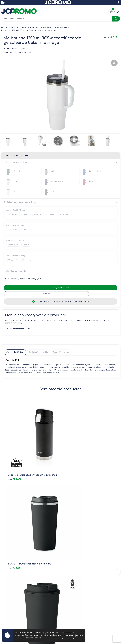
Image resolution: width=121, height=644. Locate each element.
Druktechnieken (69, 556)
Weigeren (79, 635)
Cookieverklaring (69, 585)
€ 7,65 (14, 522)
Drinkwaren (14, 27)
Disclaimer (66, 592)
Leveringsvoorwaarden (72, 582)
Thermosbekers (62, 27)
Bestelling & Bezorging (11, 585)
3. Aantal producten (16, 271)
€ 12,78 (14, 456)
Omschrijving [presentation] (15, 352)
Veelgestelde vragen (71, 553)
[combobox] (57, 19)
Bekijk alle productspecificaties (18, 52)
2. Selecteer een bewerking (20, 202)
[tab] (15, 352)
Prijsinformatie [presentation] (38, 352)
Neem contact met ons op (19, 329)
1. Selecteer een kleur (17, 163)
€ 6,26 (69, 456)
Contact (5, 582)
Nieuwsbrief (67, 549)
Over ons (66, 546)
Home (4, 27)
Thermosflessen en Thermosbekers (37, 27)
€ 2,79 (69, 522)
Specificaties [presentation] (61, 352)
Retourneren (7, 588)
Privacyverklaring (69, 588)
